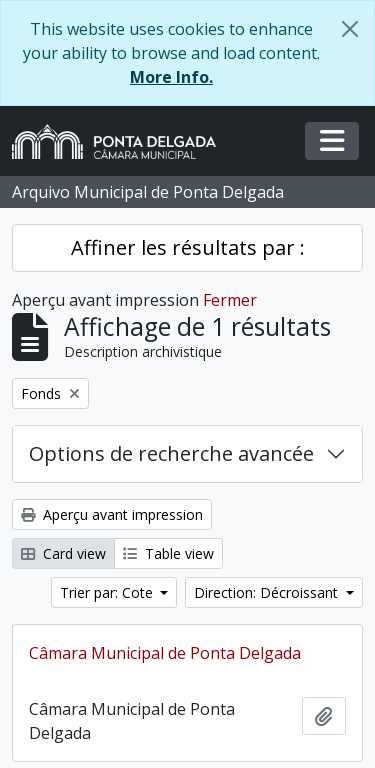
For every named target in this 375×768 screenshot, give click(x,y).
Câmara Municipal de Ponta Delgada (165, 653)
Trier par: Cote (108, 592)
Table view (168, 553)
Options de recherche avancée (171, 453)
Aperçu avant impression (112, 514)
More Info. (171, 77)
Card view (63, 553)
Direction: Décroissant (268, 592)
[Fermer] (350, 29)
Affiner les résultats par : (188, 247)
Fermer (230, 300)
